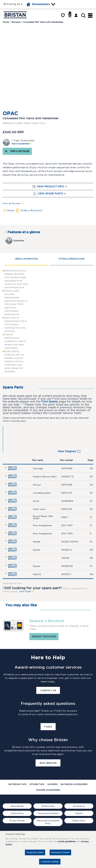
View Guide (25, 591)
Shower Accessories (48, 790)
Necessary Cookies (60, 852)
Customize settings (50, 862)
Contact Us (48, 690)
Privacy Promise (17, 821)
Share (11, 210)
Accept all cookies (35, 852)
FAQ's (48, 727)
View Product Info (50, 187)
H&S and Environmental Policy (48, 822)
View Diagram (67, 451)
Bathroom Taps (18, 784)
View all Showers (12, 203)
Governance (79, 806)
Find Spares (50, 402)
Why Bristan (48, 763)
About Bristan (17, 806)
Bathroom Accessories (74, 784)
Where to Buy (48, 806)
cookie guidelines (66, 841)
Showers (52, 784)
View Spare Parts (50, 194)
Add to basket (13, 468)
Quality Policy (79, 821)
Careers (79, 813)
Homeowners (38, 4)
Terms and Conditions (48, 813)
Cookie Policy (17, 813)
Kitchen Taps (37, 784)
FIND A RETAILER (17, 151)
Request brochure (44, 636)
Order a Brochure (31, 210)
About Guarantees (20, 144)
